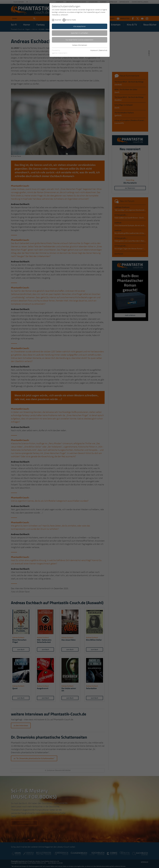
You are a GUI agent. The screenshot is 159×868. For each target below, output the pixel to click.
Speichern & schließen (80, 33)
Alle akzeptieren (80, 26)
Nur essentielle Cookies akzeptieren (79, 40)
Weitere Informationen (80, 45)
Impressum (94, 50)
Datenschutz (103, 50)
